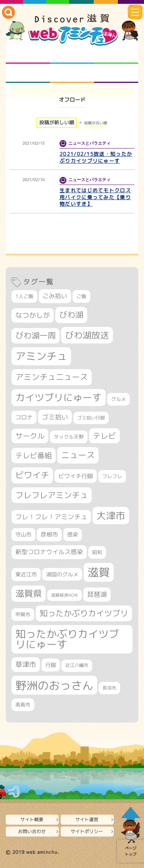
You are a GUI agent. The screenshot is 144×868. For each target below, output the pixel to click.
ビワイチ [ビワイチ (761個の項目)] (32, 475)
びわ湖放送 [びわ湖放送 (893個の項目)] (87, 335)
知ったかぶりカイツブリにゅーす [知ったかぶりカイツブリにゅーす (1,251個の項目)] (67, 639)
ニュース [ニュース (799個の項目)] (78, 455)
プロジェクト (72, 73)
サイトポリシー (87, 831)
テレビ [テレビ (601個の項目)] (104, 436)
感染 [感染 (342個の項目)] (73, 535)
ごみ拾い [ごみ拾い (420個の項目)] (55, 296)
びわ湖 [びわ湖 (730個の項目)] (71, 315)
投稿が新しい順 (57, 122)
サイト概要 (32, 819)
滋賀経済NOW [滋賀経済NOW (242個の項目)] (65, 595)
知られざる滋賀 (28, 54)
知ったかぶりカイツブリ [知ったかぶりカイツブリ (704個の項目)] (84, 613)
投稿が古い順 (96, 123)
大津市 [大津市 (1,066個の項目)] (111, 516)
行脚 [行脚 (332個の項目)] (51, 665)
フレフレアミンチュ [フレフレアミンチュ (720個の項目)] (52, 495)
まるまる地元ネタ (28, 73)
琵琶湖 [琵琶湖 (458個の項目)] (97, 594)
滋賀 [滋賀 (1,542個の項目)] (99, 572)
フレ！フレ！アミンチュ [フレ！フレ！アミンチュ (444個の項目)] (51, 517)
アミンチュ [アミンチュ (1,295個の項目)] (41, 356)
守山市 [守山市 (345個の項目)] (23, 535)
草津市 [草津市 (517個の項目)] (26, 664)
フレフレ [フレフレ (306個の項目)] (112, 476)
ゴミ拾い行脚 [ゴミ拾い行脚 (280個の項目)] (91, 418)
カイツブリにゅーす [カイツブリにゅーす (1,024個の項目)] (59, 397)
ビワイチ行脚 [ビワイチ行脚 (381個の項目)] (76, 476)
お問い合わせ (32, 831)
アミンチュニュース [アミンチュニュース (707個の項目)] (52, 377)
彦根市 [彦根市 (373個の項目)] (49, 534)
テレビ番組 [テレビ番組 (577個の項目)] (34, 455)
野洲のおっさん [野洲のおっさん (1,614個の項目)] (54, 685)
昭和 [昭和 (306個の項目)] (97, 552)
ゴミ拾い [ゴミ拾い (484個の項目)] (55, 417)
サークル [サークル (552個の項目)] (30, 436)
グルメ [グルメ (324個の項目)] (118, 399)
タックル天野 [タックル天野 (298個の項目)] (69, 437)
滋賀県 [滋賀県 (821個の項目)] (29, 593)
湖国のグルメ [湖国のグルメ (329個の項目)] (62, 574)
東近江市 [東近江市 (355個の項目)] (26, 574)
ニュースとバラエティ (116, 73)
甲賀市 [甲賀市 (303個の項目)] (23, 614)
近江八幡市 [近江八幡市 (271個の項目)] (77, 665)
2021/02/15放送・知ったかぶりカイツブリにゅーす (96, 157)
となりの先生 (72, 54)
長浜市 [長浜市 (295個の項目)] (109, 688)
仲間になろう (116, 54)
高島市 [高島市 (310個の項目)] (23, 705)
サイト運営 (87, 819)
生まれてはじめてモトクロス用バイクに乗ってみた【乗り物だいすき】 (95, 197)
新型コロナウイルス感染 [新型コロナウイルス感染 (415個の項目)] (49, 552)
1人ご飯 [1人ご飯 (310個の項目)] (24, 296)
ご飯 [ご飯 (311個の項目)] (81, 296)
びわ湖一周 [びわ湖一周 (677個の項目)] (36, 336)
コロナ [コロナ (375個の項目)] (24, 417)
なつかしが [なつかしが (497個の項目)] (33, 315)
